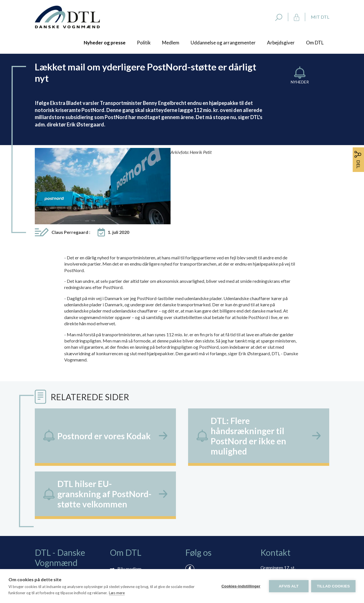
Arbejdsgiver (281, 43)
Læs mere (117, 593)
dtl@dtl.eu (271, 526)
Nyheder (300, 82)
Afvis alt (288, 586)
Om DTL (315, 43)
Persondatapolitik (135, 532)
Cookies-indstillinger (241, 586)
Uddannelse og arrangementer (223, 43)
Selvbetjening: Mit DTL (140, 516)
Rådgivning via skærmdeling (145, 524)
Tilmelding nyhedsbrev (140, 508)
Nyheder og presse (105, 43)
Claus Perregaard (71, 163)
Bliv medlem (129, 500)
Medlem (171, 43)
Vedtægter (128, 541)
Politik (144, 43)
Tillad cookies (333, 586)
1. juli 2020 (119, 163)
